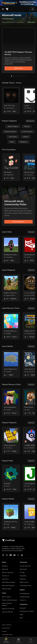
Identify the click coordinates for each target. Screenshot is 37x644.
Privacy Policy (6, 628)
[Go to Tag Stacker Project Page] (11, 167)
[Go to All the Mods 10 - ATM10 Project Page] (11, 440)
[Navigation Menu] (3, 9)
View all (31, 232)
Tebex (21, 615)
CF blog (22, 573)
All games (5, 566)
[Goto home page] (7, 9)
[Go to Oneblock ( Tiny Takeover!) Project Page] (11, 517)
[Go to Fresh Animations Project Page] (11, 402)
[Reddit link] (22, 555)
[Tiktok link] (7, 555)
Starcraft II (5, 579)
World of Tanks (7, 589)
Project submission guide (9, 600)
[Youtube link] (11, 555)
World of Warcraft (8, 573)
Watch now (19, 68)
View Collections (18, 222)
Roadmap (23, 579)
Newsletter (23, 576)
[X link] (18, 555)
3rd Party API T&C (8, 612)
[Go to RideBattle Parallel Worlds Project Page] (11, 250)
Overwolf (23, 608)
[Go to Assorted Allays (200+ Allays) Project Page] (11, 326)
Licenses (4, 631)
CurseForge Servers (26, 586)
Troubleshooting (25, 597)
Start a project (6, 597)
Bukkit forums (24, 582)
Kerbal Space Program (9, 582)
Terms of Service (7, 625)
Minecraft (5, 569)
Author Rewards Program (7, 604)
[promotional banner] (18, 3)
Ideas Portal (23, 569)
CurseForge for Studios (27, 611)
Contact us (23, 600)
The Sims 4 (5, 576)
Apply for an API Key (8, 609)
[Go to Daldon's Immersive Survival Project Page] (11, 288)
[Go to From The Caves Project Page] (11, 100)
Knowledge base (25, 594)
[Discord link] (14, 555)
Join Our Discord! (25, 566)
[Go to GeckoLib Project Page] (11, 478)
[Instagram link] (3, 555)
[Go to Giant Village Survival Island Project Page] (11, 364)
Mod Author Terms (7, 635)
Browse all (30, 121)
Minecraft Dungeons (8, 586)
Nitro (21, 618)
